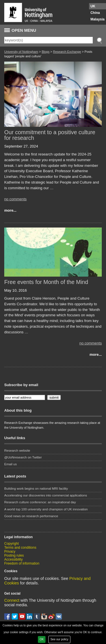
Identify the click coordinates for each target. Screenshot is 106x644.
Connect (12, 600)
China (95, 13)
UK (93, 6)
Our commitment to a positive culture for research (50, 135)
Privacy (10, 552)
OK (42, 639)
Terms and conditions (20, 548)
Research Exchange (67, 52)
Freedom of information (22, 563)
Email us (10, 464)
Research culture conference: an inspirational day (40, 502)
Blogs (46, 52)
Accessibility (13, 559)
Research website (17, 451)
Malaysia (98, 19)
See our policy (59, 639)
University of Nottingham (21, 52)
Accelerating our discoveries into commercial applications (46, 495)
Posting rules (14, 555)
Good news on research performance (32, 516)
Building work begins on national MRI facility (37, 489)
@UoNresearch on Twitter (23, 457)
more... (10, 210)
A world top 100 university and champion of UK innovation (46, 509)
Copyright (11, 544)
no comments (15, 199)
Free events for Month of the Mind (46, 282)
